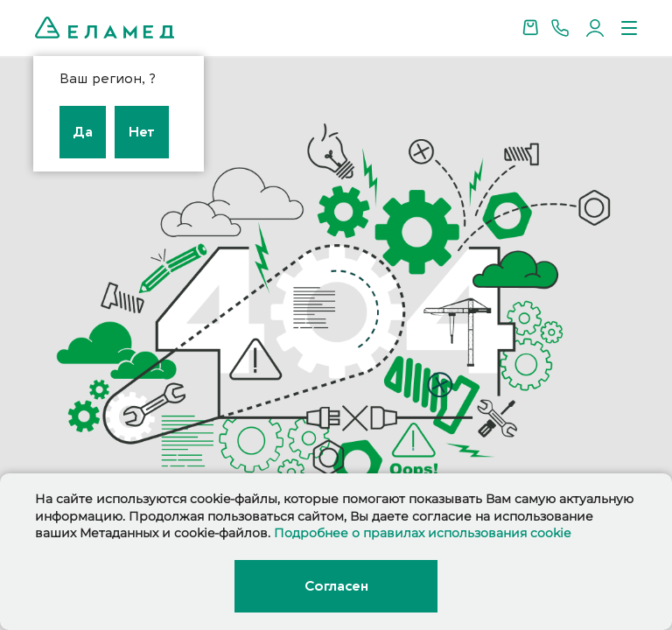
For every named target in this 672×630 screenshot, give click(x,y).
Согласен (336, 586)
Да (83, 132)
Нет (142, 132)
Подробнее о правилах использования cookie (422, 533)
